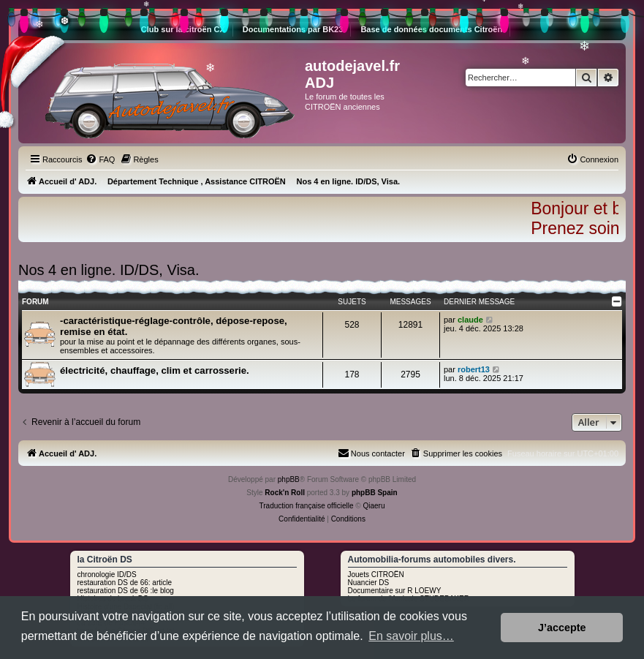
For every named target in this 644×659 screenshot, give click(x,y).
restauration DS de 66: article (125, 583)
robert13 (474, 369)
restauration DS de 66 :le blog (126, 591)
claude (470, 320)
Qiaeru (374, 506)
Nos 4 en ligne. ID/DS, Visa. (109, 270)
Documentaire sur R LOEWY (395, 591)
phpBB (289, 479)
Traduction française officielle (307, 506)
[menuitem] (100, 159)
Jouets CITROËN (376, 575)
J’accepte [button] (562, 628)
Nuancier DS (369, 583)
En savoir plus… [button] (411, 636)
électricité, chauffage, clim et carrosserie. (155, 370)
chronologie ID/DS (107, 575)
